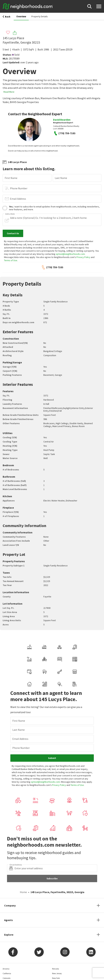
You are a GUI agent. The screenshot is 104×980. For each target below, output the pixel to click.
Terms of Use (11, 260)
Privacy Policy (83, 257)
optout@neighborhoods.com (70, 254)
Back (7, 17)
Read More (9, 92)
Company (10, 905)
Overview (21, 16)
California (7, 973)
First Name (11, 178)
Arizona (6, 969)
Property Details (40, 16)
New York (56, 978)
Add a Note (10, 214)
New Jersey (57, 973)
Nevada (56, 969)
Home (23, 892)
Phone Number (19, 188)
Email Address (18, 199)
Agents (9, 920)
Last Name (61, 178)
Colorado (7, 978)
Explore (9, 935)
